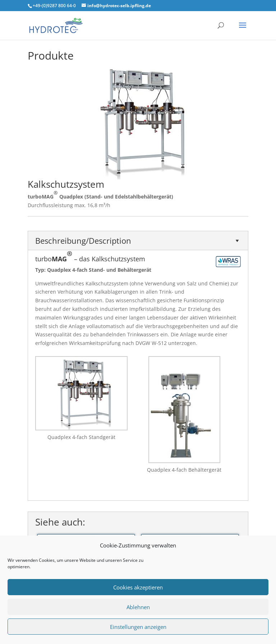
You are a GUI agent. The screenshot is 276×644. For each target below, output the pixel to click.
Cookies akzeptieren (138, 587)
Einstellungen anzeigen (138, 627)
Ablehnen (138, 607)
